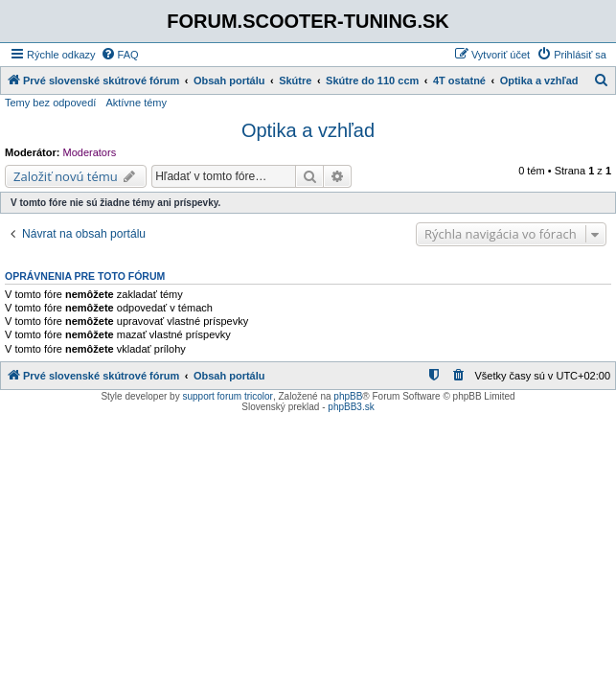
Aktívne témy (136, 103)
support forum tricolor (227, 396)
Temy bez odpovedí (50, 103)
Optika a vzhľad (308, 130)
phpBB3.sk (351, 407)
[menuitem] (120, 55)
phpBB (348, 396)
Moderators (90, 152)
